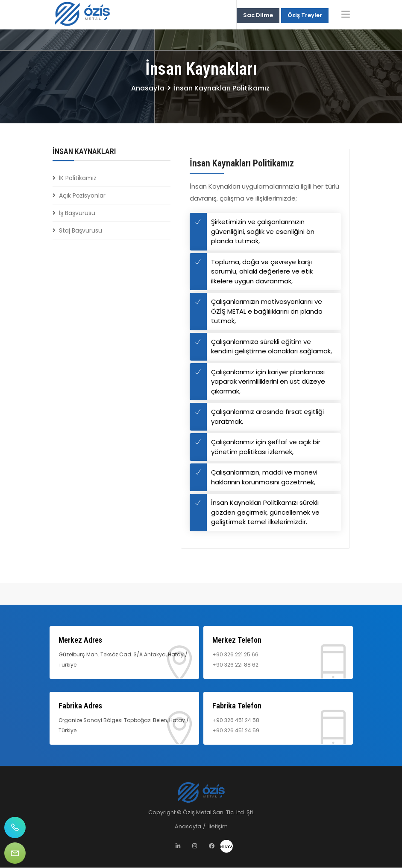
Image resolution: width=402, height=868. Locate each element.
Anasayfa (148, 89)
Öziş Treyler (305, 16)
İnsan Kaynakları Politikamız (242, 164)
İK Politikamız (78, 179)
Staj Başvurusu (81, 231)
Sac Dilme (258, 16)
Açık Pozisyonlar (82, 196)
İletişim (218, 827)
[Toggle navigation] (346, 15)
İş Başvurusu (77, 214)
